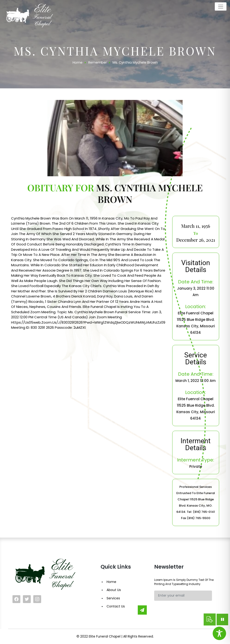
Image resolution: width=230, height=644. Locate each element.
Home (111, 582)
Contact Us (116, 606)
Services (113, 598)
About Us (114, 590)
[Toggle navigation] (221, 6)
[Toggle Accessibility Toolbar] (219, 633)
